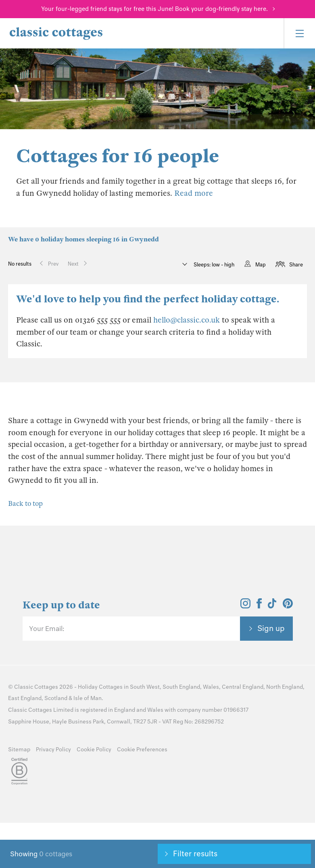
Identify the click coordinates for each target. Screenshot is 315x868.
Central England (243, 687)
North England (285, 687)
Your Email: (47, 629)
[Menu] (299, 33)
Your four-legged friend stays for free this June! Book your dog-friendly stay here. (154, 9)
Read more (194, 193)
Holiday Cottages (100, 687)
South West (145, 687)
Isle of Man (88, 698)
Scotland (56, 698)
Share (296, 265)
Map (261, 265)
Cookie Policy (94, 750)
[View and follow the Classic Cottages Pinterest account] (288, 606)
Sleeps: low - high (213, 265)
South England (181, 687)
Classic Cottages (36, 687)
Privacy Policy (53, 750)
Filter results (195, 853)
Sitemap (19, 750)
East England (25, 698)
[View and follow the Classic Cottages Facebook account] (259, 606)
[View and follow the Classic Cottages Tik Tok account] (272, 606)
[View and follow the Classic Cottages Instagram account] (245, 606)
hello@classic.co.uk (187, 320)
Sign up (271, 628)
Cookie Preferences (142, 750)
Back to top (25, 504)
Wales (211, 687)
